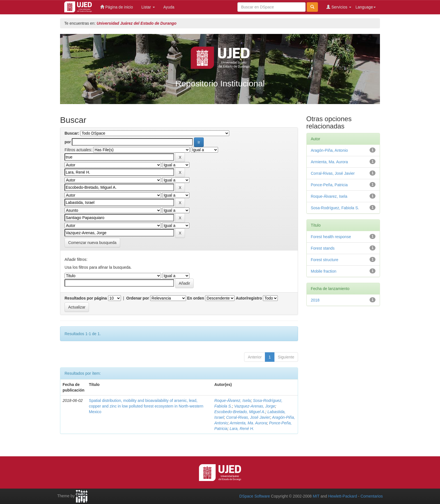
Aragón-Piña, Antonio (329, 150)
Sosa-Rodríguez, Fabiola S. (335, 208)
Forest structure (325, 260)
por (68, 142)
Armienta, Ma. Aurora (248, 423)
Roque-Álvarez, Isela (233, 401)
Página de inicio (117, 7)
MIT (316, 496)
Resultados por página (86, 298)
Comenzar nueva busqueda (92, 243)
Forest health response (331, 237)
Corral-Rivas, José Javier (248, 417)
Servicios (339, 7)
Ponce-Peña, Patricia (329, 185)
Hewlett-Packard (342, 496)
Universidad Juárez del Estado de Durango (137, 23)
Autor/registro (249, 298)
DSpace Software (255, 496)
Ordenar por (138, 298)
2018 (315, 300)
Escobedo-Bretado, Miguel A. (240, 412)
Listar (148, 7)
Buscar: (72, 133)
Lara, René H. (242, 429)
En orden (196, 298)
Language (366, 7)
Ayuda (169, 7)
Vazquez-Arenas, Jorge (255, 406)
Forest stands (323, 248)
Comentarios (372, 496)
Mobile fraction (324, 271)
